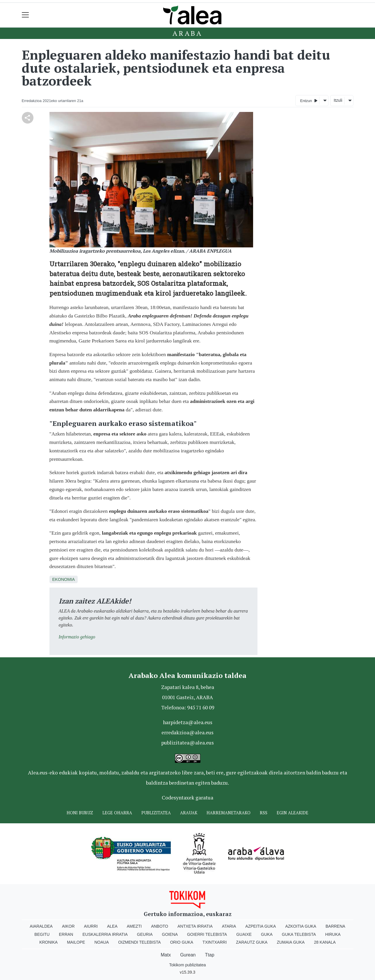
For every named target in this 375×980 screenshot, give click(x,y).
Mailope (76, 942)
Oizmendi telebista (139, 942)
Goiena (170, 934)
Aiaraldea (41, 926)
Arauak (189, 813)
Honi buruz (80, 813)
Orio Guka (182, 942)
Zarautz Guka (252, 942)
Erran (66, 934)
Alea (112, 926)
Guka (267, 934)
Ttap (210, 955)
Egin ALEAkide (293, 813)
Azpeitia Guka (261, 926)
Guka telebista (299, 934)
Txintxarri (215, 942)
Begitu (42, 934)
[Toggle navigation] (25, 15)
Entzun (309, 100)
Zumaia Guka (291, 942)
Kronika (48, 942)
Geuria (145, 934)
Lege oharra (117, 813)
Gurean (188, 955)
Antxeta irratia (195, 926)
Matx (166, 955)
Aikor (68, 926)
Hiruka (333, 934)
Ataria (229, 926)
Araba (187, 33)
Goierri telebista (207, 934)
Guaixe (244, 934)
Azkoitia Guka (301, 926)
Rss (264, 813)
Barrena (335, 926)
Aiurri (91, 926)
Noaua (102, 942)
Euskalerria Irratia (105, 934)
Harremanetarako (229, 813)
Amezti (134, 926)
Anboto (160, 926)
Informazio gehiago (77, 637)
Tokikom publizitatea (187, 965)
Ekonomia (64, 579)
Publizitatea (156, 813)
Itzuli (338, 100)
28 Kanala (325, 942)
